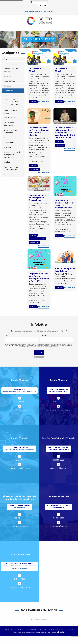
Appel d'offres (9, 81)
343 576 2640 (20, 579)
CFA (5, 96)
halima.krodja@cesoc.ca (58, 526)
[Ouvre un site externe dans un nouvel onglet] (39, 618)
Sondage (7, 162)
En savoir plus (44, 101)
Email (6, 335)
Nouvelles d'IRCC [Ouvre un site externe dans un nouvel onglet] (10, 175)
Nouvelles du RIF (11, 138)
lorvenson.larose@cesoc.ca (20, 468)
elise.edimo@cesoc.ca (19, 410)
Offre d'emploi (9, 142)
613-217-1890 (20, 460)
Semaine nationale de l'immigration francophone (12, 155)
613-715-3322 (58, 402)
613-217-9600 (19, 518)
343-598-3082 (58, 460)
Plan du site (32, 629)
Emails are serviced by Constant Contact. (48, 347)
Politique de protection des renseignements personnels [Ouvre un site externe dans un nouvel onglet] (55, 629)
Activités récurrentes (12, 64)
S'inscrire (39, 352)
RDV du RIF (8, 147)
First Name (43, 335)
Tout (6, 59)
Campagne (8, 86)
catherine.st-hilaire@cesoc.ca (59, 410)
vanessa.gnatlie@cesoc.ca (20, 587)
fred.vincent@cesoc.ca (59, 468)
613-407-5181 (19, 402)
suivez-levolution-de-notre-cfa (15, 102)
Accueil (43, 5)
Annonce (7, 76)
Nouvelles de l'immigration (38, 239)
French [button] (35, 2)
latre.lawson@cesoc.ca (20, 526)
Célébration (8, 91)
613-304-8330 (58, 518)
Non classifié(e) (10, 118)
